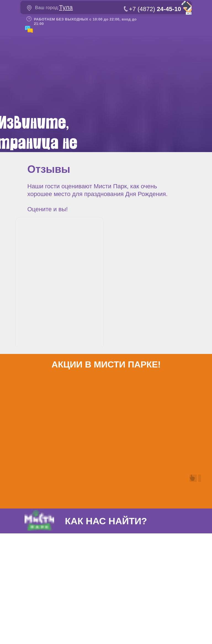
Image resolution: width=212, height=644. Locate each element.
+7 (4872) (155, 9)
